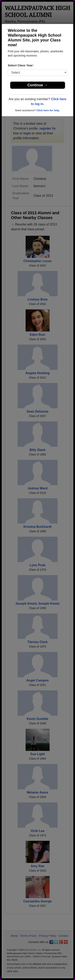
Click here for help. (48, 110)
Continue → (37, 85)
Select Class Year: (21, 65)
